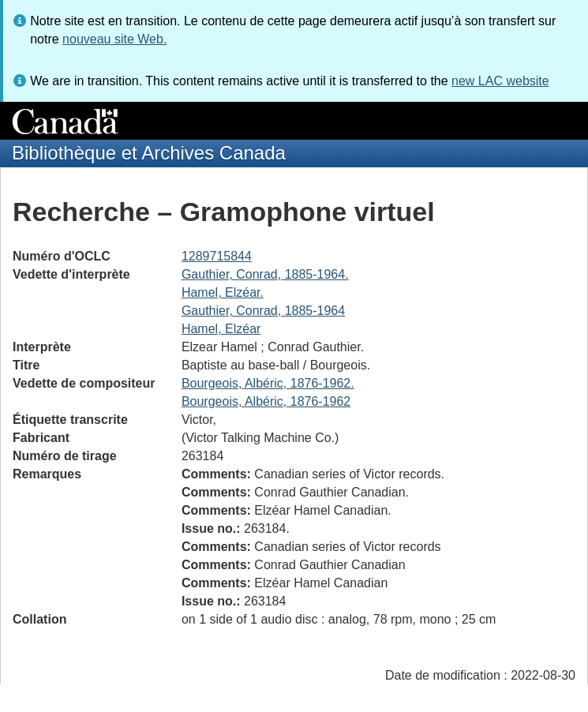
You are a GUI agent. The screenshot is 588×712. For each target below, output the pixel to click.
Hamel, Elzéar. (223, 292)
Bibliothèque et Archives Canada (149, 153)
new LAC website (500, 81)
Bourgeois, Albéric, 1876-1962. (268, 383)
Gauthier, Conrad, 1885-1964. (265, 274)
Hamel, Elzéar (221, 329)
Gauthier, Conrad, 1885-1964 (263, 311)
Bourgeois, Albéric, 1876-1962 (266, 401)
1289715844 (217, 256)
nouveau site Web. (114, 39)
